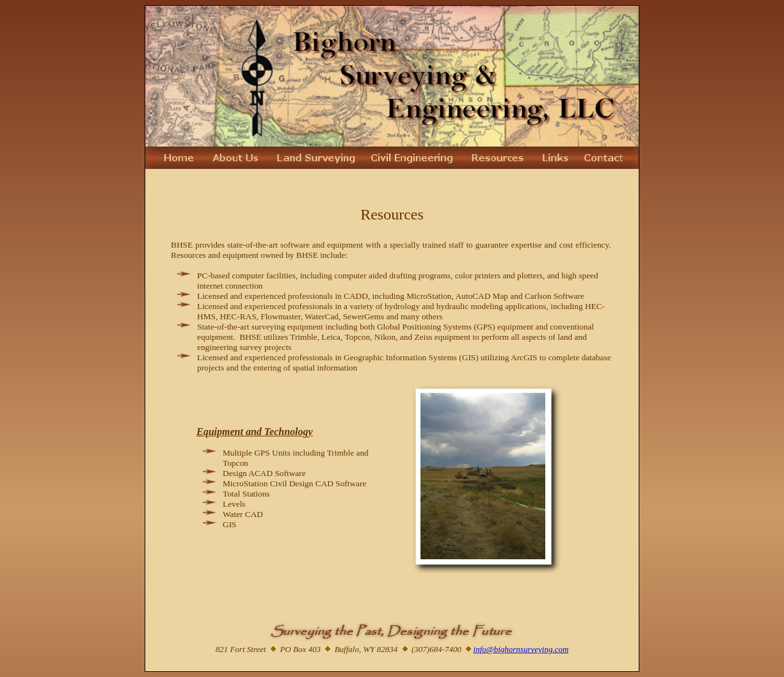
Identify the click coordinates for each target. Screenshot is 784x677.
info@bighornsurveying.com (521, 649)
